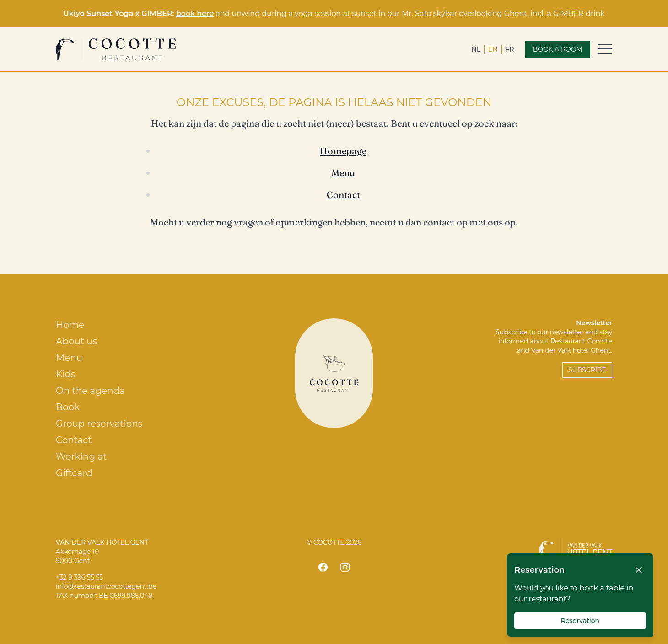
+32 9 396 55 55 (79, 577)
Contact (343, 195)
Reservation (580, 621)
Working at (81, 456)
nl (476, 49)
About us (76, 341)
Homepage (343, 151)
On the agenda (90, 391)
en (493, 49)
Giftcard (74, 473)
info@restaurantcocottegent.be (106, 586)
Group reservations (99, 424)
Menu (343, 173)
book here (195, 13)
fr (510, 49)
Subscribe (587, 370)
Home (70, 325)
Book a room (558, 49)
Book (68, 407)
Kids (66, 374)
